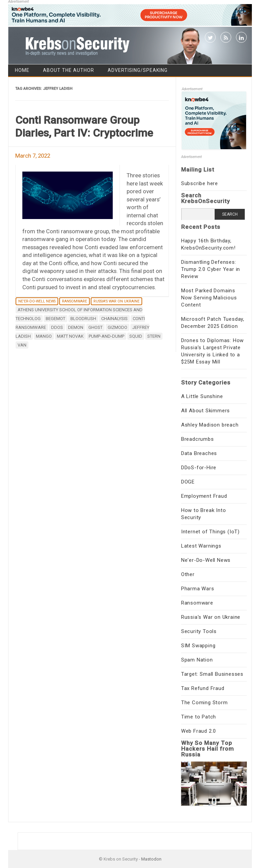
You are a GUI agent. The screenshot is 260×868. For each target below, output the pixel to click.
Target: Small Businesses (212, 674)
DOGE (188, 482)
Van (22, 345)
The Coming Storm (204, 703)
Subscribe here (200, 183)
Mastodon (151, 859)
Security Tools (199, 631)
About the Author (69, 70)
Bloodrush (83, 319)
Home (22, 70)
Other (188, 574)
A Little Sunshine (202, 396)
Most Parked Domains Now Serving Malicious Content (209, 298)
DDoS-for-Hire (199, 468)
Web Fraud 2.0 (199, 731)
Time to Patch (199, 717)
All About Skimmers (205, 411)
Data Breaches (199, 453)
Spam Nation (197, 660)
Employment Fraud (204, 496)
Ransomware (74, 301)
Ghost (95, 327)
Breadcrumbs (198, 439)
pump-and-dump (106, 336)
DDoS (57, 327)
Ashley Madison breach (210, 425)
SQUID (136, 336)
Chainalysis (114, 319)
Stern (154, 336)
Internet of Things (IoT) (210, 532)
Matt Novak (70, 336)
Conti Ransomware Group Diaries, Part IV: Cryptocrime (84, 126)
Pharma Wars (198, 589)
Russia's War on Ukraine (116, 301)
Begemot (56, 319)
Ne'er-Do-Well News (37, 301)
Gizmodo (117, 327)
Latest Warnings (201, 546)
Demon (76, 327)
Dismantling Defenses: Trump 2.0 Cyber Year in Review (211, 269)
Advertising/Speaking (138, 70)
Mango (44, 336)
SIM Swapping (198, 646)
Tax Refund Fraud (203, 688)
